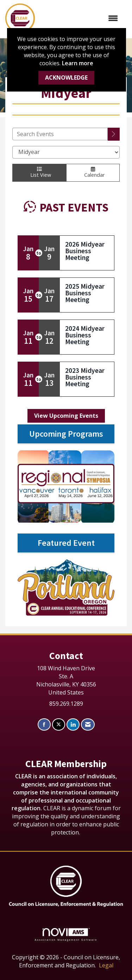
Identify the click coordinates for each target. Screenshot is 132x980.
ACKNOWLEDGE (66, 78)
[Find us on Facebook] (44, 724)
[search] (114, 134)
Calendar (93, 172)
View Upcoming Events (66, 416)
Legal (106, 965)
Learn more (78, 63)
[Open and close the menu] (80, 18)
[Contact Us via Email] (88, 724)
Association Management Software (66, 935)
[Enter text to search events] (60, 134)
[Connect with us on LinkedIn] (73, 724)
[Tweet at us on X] (59, 724)
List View (39, 172)
